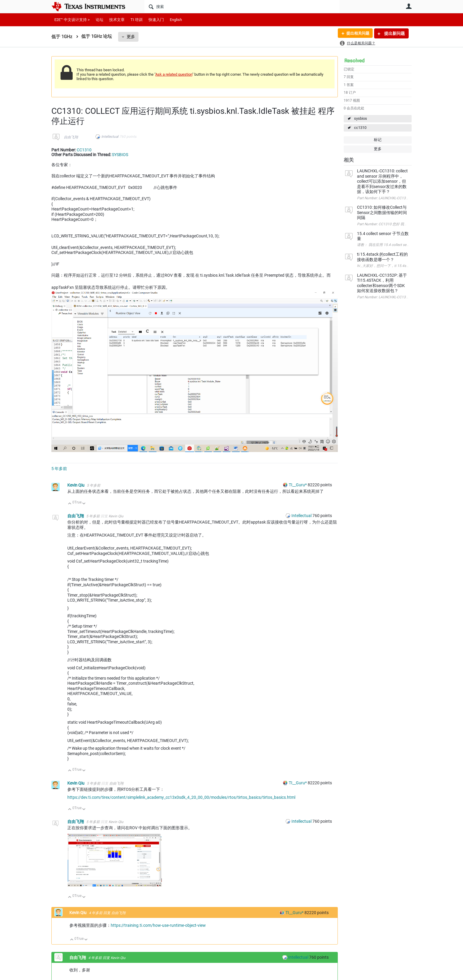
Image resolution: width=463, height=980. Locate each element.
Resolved (354, 61)
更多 (131, 37)
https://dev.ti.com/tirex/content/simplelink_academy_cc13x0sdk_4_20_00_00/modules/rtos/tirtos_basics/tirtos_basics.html (181, 797)
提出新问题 (394, 33)
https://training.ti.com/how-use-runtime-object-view (158, 925)
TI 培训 (137, 20)
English (176, 20)
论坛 (100, 20)
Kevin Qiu (76, 485)
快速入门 (156, 20)
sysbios (361, 118)
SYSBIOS (120, 155)
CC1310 (84, 150)
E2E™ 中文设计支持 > (72, 20)
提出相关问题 (356, 33)
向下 (84, 504)
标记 (378, 140)
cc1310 (360, 128)
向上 (70, 504)
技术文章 (117, 20)
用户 (409, 6)
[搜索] (242, 7)
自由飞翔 (71, 137)
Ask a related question (174, 74)
